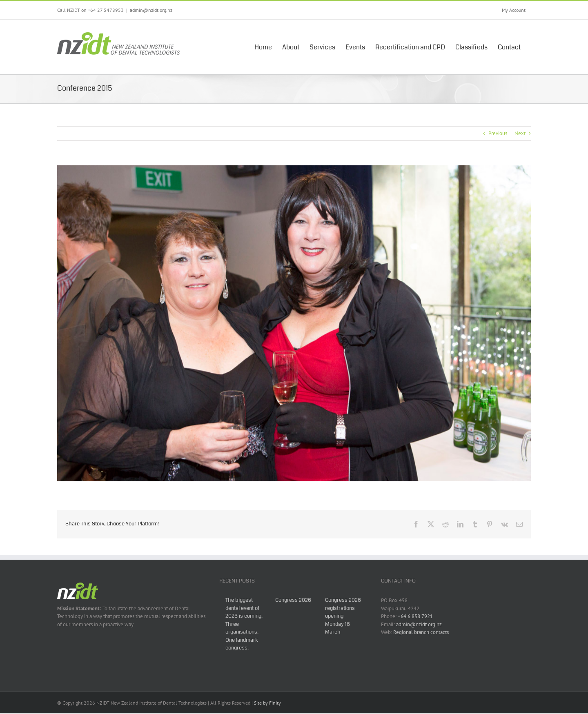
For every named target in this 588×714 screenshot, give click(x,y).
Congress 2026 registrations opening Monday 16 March (343, 616)
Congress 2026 (293, 600)
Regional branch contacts (421, 632)
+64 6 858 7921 (415, 616)
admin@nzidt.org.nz (151, 10)
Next (520, 133)
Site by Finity (267, 703)
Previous (498, 133)
